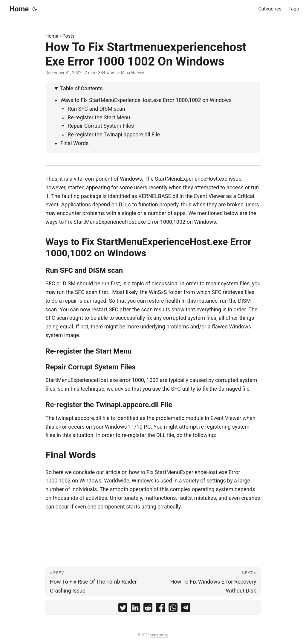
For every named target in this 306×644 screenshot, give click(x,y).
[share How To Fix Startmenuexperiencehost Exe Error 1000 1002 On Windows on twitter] (123, 609)
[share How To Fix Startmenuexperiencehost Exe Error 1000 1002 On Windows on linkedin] (135, 609)
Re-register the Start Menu (99, 117)
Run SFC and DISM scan (96, 109)
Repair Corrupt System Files (101, 126)
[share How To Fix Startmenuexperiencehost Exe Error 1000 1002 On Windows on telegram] (186, 609)
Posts (69, 36)
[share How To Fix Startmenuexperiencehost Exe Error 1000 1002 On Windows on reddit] (148, 609)
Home (19, 9)
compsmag (159, 635)
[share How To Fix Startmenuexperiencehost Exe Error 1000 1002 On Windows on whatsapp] (173, 609)
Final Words (74, 143)
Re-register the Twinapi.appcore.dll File (114, 134)
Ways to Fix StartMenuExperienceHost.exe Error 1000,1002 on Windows (146, 100)
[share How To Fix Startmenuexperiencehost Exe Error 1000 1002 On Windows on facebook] (160, 609)
